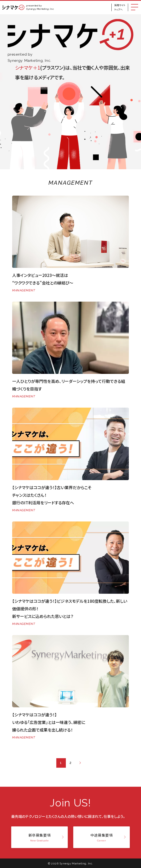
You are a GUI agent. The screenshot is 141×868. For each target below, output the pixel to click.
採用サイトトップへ (120, 7)
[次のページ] (80, 763)
